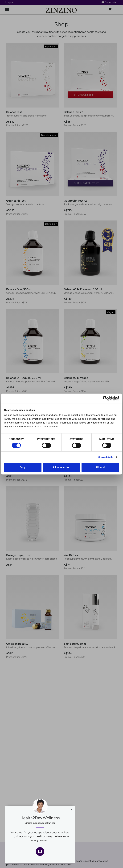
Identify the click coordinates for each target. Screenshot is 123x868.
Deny (23, 467)
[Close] (72, 809)
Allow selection (61, 467)
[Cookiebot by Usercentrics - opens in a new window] (105, 398)
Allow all (100, 467)
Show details (106, 457)
